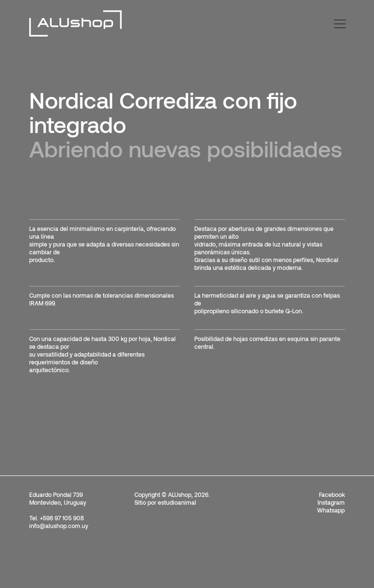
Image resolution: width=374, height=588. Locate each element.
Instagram (331, 502)
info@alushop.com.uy (59, 526)
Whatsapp (331, 510)
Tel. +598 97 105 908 (56, 518)
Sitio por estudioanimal (165, 502)
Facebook (332, 494)
